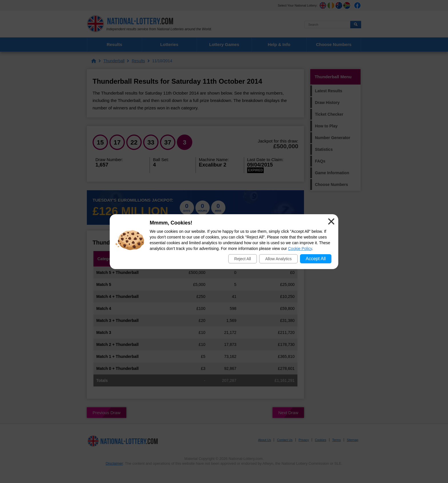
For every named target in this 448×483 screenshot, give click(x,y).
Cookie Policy (300, 248)
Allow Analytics (278, 259)
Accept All (316, 259)
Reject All (243, 259)
